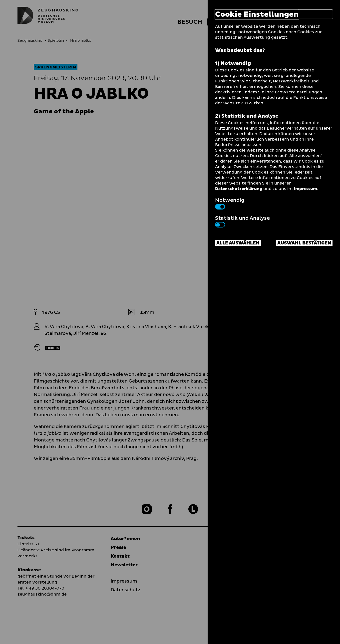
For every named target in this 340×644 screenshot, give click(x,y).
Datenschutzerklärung (239, 189)
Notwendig (230, 203)
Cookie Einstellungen (257, 14)
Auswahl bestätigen (304, 243)
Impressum (305, 189)
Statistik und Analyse (242, 221)
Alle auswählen (238, 243)
